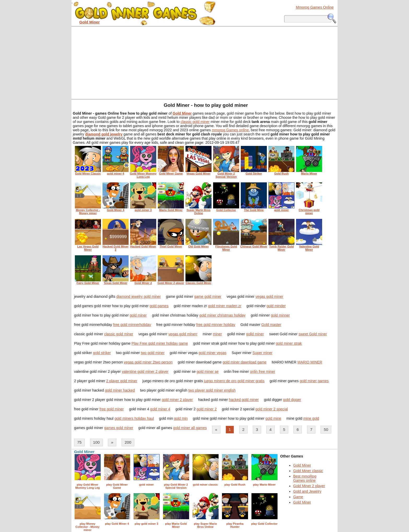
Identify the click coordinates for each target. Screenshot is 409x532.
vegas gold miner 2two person (148, 362)
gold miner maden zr (225, 306)
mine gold (311, 418)
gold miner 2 (207, 409)
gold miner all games (190, 428)
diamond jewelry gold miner (139, 296)
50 (326, 429)
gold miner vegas (212, 353)
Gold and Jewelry (307, 491)
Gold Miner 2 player (309, 486)
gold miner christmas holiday (222, 315)
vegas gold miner (269, 296)
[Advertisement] (204, 63)
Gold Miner (302, 465)
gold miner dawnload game (244, 362)
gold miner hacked (120, 390)
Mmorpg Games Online (315, 7)
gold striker (102, 353)
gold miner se (208, 372)
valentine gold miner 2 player (145, 372)
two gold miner (153, 353)
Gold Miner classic (308, 471)
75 (79, 442)
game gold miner (208, 296)
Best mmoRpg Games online (305, 478)
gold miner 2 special (272, 409)
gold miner (138, 315)
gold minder (276, 306)
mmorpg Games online (230, 130)
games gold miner (119, 428)
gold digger (292, 400)
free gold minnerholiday (132, 325)
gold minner (280, 315)
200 (128, 442)
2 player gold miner (122, 381)
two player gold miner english (212, 390)
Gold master (271, 325)
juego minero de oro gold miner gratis (234, 381)
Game (298, 497)
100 (96, 442)
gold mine (273, 418)
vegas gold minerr (183, 334)
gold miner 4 (160, 409)
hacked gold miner (244, 400)
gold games (159, 306)
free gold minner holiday (216, 325)
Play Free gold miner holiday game (160, 343)
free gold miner (112, 409)
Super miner (262, 353)
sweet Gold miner (313, 334)
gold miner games (314, 381)
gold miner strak (289, 343)
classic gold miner (195, 122)
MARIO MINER (310, 362)
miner (217, 334)
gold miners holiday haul (134, 418)
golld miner (255, 334)
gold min (181, 418)
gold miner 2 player (177, 400)
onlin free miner (263, 372)
